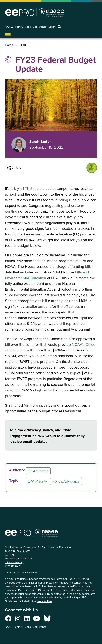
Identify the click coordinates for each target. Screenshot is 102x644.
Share (14, 168)
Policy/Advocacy (66, 481)
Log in (52, 27)
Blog (23, 45)
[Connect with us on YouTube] (37, 620)
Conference (40, 27)
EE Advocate (38, 471)
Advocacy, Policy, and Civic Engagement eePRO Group (40, 433)
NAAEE (9, 27)
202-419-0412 (13, 566)
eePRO (19, 27)
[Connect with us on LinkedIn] (27, 620)
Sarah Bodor (40, 142)
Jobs (28, 27)
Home (9, 45)
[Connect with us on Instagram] (18, 620)
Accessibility (29, 572)
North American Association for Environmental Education (35, 12)
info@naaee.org (14, 562)
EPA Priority (37, 481)
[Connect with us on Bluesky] (47, 620)
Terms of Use (13, 572)
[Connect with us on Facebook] (8, 620)
